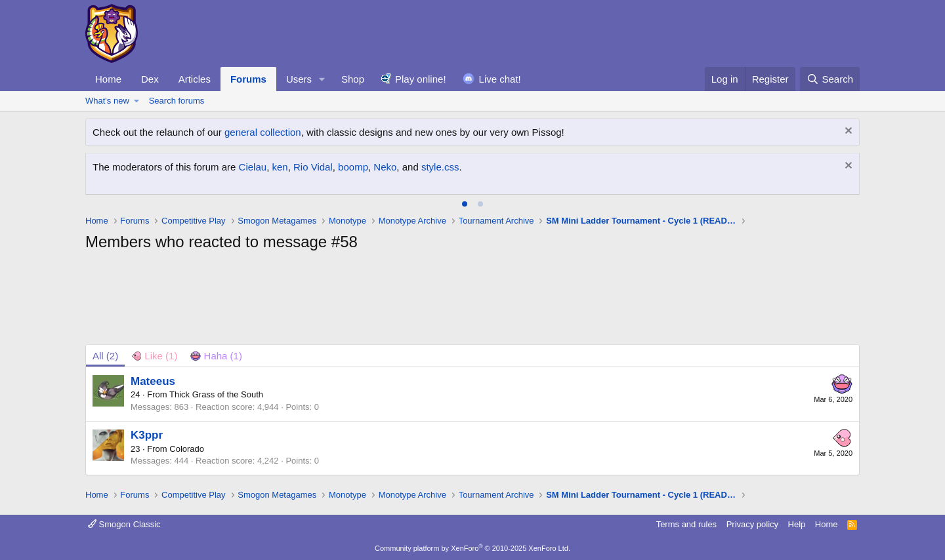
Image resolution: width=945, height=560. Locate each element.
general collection (263, 132)
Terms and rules (686, 524)
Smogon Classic (124, 524)
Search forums (177, 101)
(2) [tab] (105, 356)
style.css (440, 167)
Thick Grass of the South (216, 394)
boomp (353, 167)
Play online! (421, 79)
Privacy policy (752, 524)
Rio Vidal (313, 167)
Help (797, 524)
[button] (322, 79)
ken (280, 167)
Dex (150, 79)
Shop (353, 79)
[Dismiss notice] (847, 132)
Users (299, 79)
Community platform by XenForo (472, 548)
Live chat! (500, 79)
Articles (195, 79)
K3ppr (147, 435)
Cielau (253, 167)
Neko (385, 167)
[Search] (830, 79)
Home (108, 79)
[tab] (465, 204)
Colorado (187, 449)
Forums (248, 79)
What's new (107, 101)
